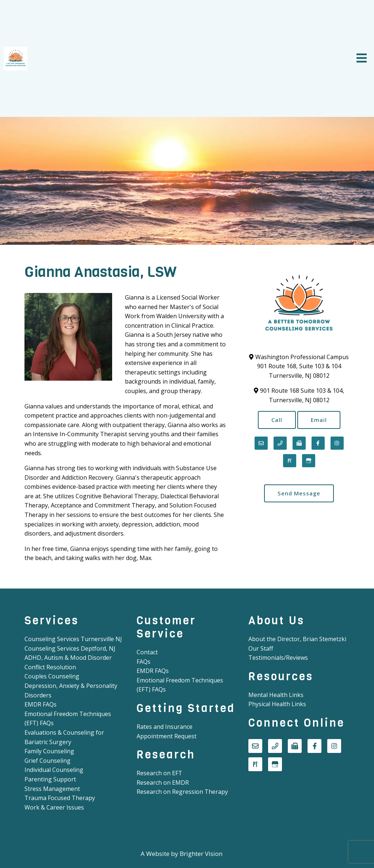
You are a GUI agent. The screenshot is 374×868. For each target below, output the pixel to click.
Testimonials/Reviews (278, 658)
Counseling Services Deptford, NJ (70, 648)
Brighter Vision (201, 854)
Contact (147, 652)
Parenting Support (50, 779)
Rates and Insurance (165, 727)
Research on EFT (159, 773)
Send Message (299, 493)
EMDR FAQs (41, 704)
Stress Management (52, 789)
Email (319, 420)
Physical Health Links (277, 704)
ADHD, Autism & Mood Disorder (68, 658)
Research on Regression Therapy (182, 792)
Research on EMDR (163, 783)
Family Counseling (49, 751)
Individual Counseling (54, 770)
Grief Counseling (47, 761)
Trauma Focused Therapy (60, 798)
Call (277, 420)
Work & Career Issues (54, 807)
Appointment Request (167, 736)
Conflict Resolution (50, 667)
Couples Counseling (52, 676)
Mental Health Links (276, 695)
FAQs (144, 662)
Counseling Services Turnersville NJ (73, 639)
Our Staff (261, 648)
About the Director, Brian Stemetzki (297, 639)
